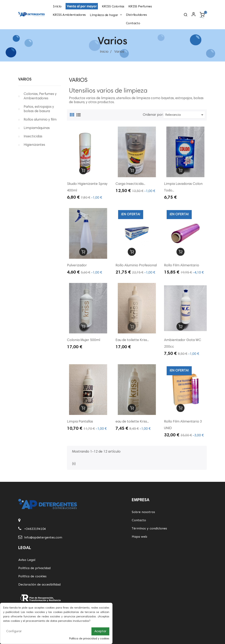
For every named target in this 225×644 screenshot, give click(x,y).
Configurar (14, 631)
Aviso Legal (27, 560)
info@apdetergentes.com (43, 537)
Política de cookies (32, 576)
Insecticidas (33, 137)
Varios (25, 80)
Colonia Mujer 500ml (84, 340)
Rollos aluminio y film (40, 120)
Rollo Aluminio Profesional (136, 266)
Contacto (139, 520)
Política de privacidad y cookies (89, 639)
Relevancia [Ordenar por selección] (185, 115)
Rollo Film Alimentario (182, 266)
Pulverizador (77, 266)
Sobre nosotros (143, 512)
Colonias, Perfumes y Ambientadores (40, 96)
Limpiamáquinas (37, 128)
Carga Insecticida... (130, 184)
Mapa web (139, 537)
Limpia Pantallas (80, 422)
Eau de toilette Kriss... (132, 340)
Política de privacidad (34, 568)
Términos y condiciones (149, 528)
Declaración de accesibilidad (39, 584)
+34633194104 (35, 529)
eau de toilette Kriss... (132, 422)
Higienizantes (34, 145)
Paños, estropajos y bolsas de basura (39, 109)
